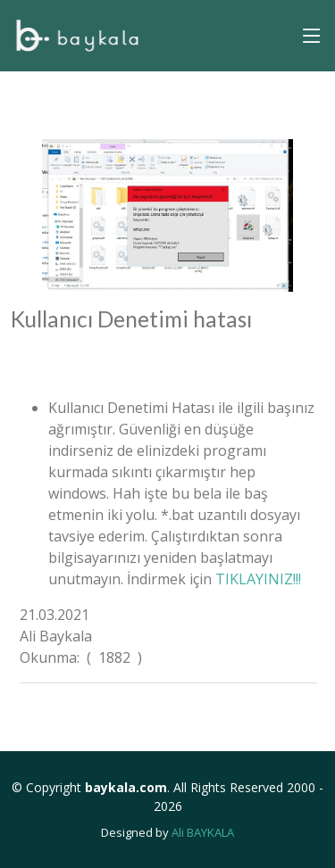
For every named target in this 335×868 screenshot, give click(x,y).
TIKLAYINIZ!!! (258, 579)
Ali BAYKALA (203, 832)
